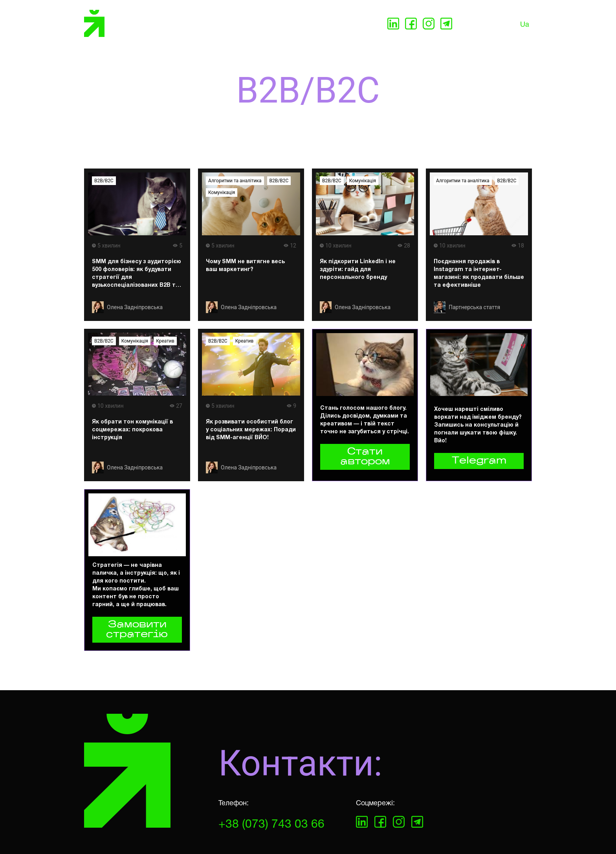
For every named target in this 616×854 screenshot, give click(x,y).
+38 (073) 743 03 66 (271, 825)
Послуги (183, 25)
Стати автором (365, 457)
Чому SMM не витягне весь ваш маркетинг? (245, 266)
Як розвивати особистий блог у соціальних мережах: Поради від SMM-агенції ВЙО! (251, 430)
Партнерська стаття (474, 307)
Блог (313, 25)
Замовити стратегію (137, 630)
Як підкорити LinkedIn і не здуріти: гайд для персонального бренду (358, 270)
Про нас (220, 25)
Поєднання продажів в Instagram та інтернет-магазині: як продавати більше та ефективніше (479, 274)
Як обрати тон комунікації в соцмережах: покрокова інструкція (132, 430)
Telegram (479, 461)
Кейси (287, 25)
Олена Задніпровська (135, 307)
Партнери (255, 25)
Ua (525, 25)
